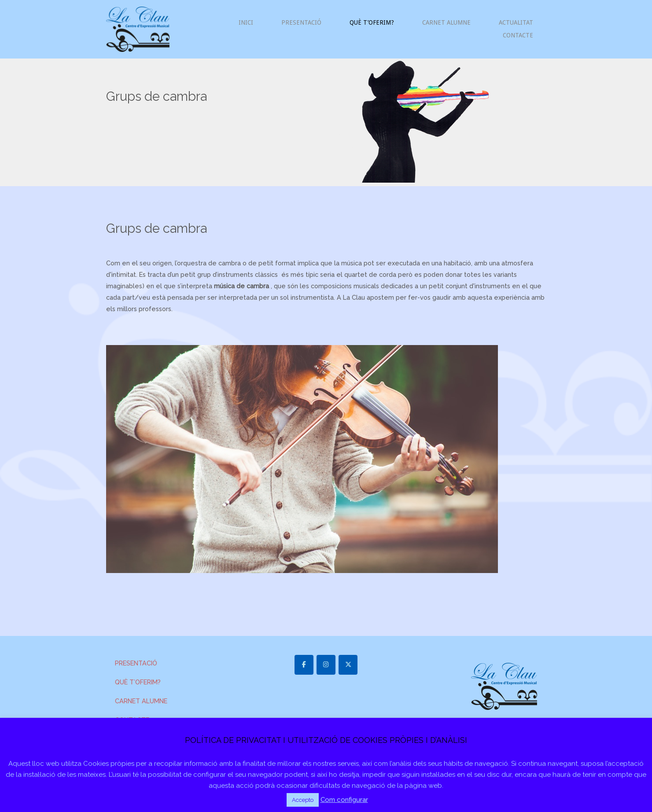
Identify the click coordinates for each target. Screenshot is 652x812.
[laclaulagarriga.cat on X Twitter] (348, 665)
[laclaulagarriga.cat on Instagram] (326, 665)
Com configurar (344, 800)
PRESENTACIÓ (301, 22)
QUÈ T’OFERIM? (372, 22)
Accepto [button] (303, 800)
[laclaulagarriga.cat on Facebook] (304, 665)
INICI (246, 22)
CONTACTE (518, 35)
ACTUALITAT (516, 22)
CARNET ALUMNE (446, 22)
